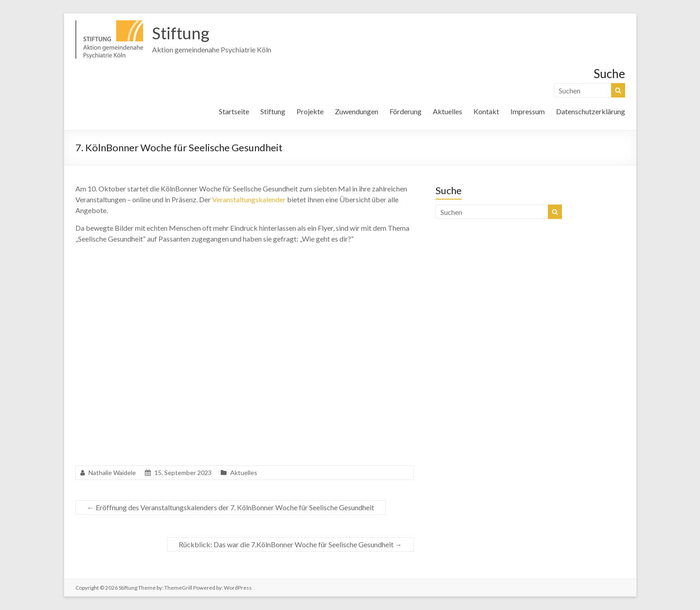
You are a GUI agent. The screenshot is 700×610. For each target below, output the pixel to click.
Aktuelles (447, 111)
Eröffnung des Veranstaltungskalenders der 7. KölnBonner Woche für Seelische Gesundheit (231, 507)
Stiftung (181, 33)
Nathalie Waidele (112, 473)
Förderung (406, 111)
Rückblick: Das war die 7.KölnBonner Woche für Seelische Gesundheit (290, 544)
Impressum (528, 111)
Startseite (234, 111)
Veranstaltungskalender (249, 199)
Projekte (310, 111)
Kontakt (486, 111)
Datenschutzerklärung (591, 111)
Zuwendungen (357, 111)
